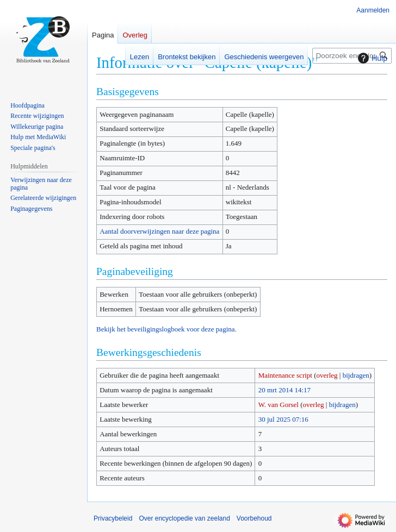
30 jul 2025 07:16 (283, 419)
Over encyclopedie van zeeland (184, 518)
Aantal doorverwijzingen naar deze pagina (159, 231)
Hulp (371, 58)
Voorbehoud (254, 518)
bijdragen (356, 375)
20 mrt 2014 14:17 (284, 390)
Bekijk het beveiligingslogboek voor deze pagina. (166, 329)
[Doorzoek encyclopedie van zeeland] (352, 56)
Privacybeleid (113, 518)
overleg (327, 375)
